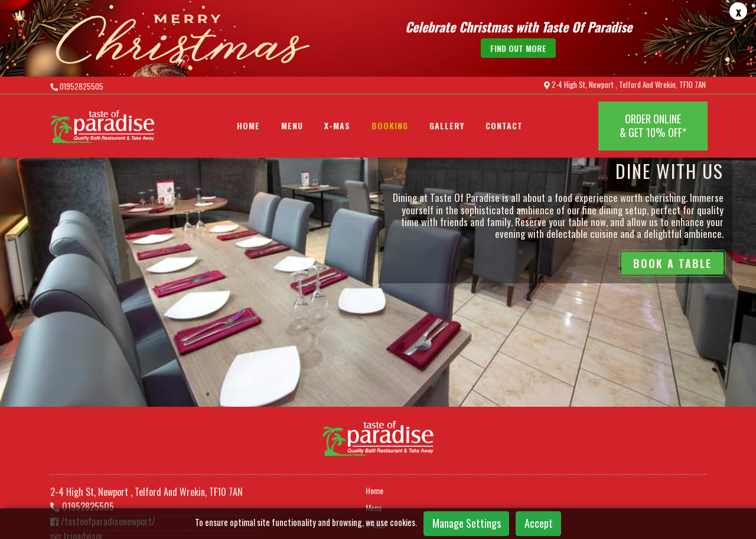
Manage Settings (467, 523)
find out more (518, 48)
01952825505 (77, 86)
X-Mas (337, 125)
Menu (292, 125)
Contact (504, 125)
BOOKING (390, 125)
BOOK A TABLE (672, 263)
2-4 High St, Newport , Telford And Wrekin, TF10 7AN (625, 85)
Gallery (447, 125)
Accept (539, 523)
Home (248, 125)
